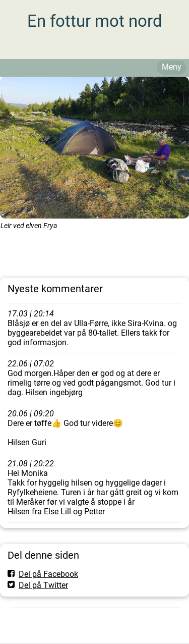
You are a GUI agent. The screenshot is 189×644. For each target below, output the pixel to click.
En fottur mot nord (95, 21)
